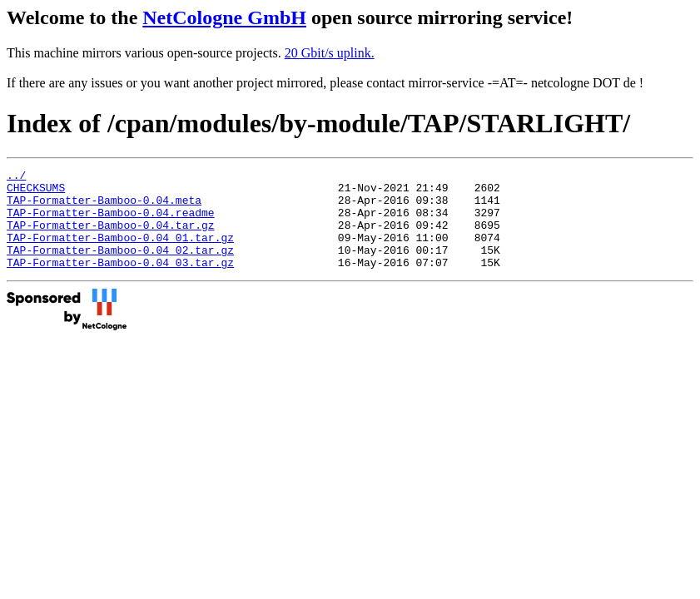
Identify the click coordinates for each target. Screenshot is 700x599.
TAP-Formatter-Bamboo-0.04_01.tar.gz (120, 252)
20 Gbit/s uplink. (330, 53)
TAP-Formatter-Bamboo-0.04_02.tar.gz (120, 267)
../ (16, 177)
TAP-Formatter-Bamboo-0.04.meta (104, 207)
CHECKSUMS (36, 192)
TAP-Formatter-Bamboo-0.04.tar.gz (111, 237)
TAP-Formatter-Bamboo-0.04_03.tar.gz (120, 282)
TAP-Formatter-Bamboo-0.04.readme (111, 222)
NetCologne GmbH (224, 17)
